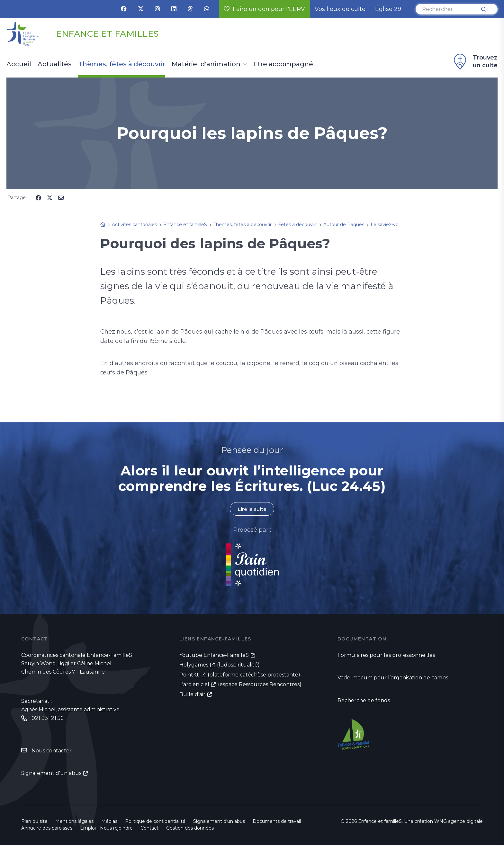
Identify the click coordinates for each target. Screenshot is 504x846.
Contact (149, 829)
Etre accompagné (283, 64)
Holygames (194, 665)
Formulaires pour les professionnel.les (386, 655)
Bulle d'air (192, 695)
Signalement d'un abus (51, 774)
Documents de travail (277, 822)
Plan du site (34, 822)
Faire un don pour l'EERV (264, 9)
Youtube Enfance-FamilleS (214, 655)
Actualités (55, 64)
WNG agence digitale (459, 822)
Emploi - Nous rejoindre (106, 829)
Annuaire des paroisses (47, 829)
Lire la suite (252, 509)
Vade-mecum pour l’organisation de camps (393, 678)
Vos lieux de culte (340, 9)
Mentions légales (74, 822)
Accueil (19, 64)
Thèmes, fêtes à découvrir (122, 64)
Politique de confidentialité (155, 822)
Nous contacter (52, 751)
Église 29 (388, 9)
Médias (109, 822)
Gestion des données (190, 829)
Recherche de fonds (364, 701)
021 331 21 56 (47, 718)
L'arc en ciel (194, 685)
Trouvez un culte (475, 62)
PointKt (189, 675)
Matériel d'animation (206, 64)
